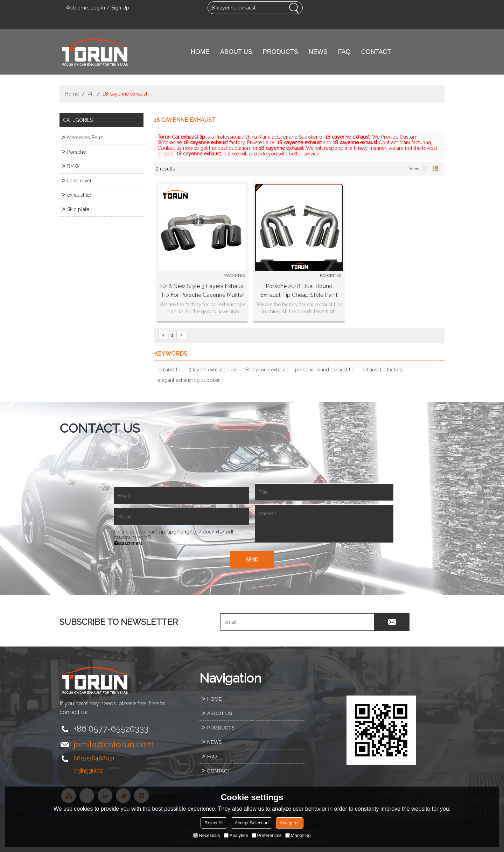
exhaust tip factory (382, 370)
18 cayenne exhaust (266, 370)
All (91, 94)
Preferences (267, 835)
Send (252, 560)
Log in (98, 8)
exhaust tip (170, 370)
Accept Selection (251, 823)
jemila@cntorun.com (114, 744)
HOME (200, 52)
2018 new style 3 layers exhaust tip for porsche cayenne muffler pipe (202, 291)
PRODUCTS (281, 52)
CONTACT (376, 52)
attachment (128, 543)
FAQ (344, 52)
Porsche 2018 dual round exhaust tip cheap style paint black (299, 291)
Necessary (207, 835)
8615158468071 (94, 758)
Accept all (289, 823)
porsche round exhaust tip (325, 370)
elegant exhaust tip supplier (189, 380)
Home (72, 94)
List (426, 169)
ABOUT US (236, 52)
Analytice (236, 835)
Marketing (298, 835)
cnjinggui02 (88, 771)
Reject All (214, 823)
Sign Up (120, 8)
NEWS (318, 52)
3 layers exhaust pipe (213, 370)
